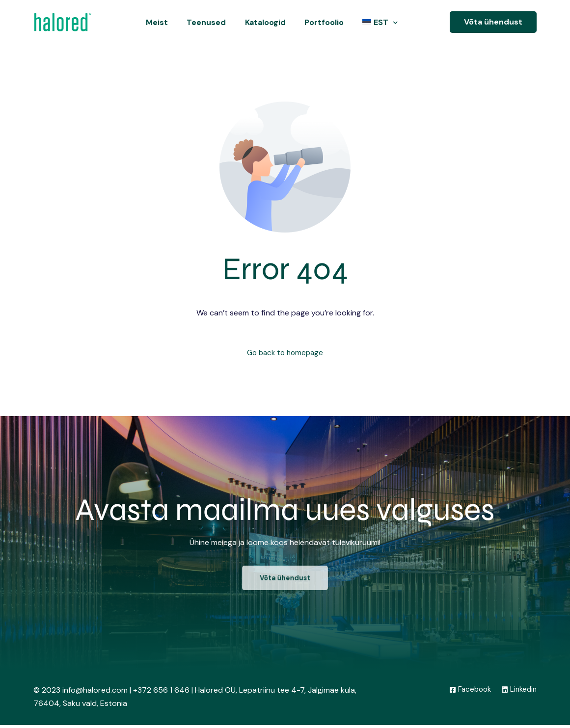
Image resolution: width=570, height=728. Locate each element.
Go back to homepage (285, 353)
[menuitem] (378, 22)
